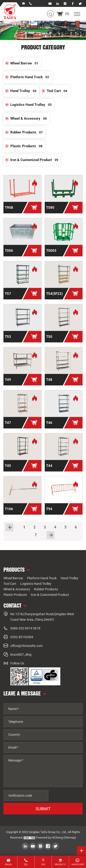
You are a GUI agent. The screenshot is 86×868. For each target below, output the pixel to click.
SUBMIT (43, 809)
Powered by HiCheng (49, 838)
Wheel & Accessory (30, 118)
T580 (50, 211)
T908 (9, 211)
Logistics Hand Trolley (32, 105)
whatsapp (78, 864)
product (60, 864)
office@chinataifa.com (26, 646)
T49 (8, 384)
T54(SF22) (54, 297)
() (63, 14)
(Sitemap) (70, 838)
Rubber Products (28, 132)
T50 (49, 340)
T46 (49, 427)
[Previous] (9, 527)
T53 (8, 340)
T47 (8, 427)
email (8, 864)
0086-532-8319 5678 (25, 628)
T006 (9, 254)
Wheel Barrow (26, 63)
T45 (8, 470)
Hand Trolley (25, 91)
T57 (8, 297)
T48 (49, 384)
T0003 (51, 254)
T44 (49, 470)
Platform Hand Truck (31, 77)
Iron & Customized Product (36, 160)
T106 (9, 513)
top (43, 864)
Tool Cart (58, 91)
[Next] (50, 535)
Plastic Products (28, 146)
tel (26, 864)
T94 (49, 513)
